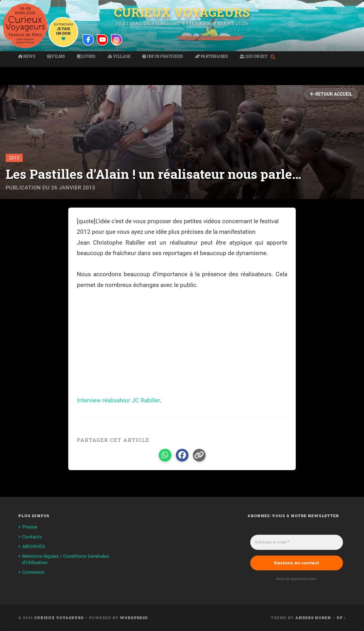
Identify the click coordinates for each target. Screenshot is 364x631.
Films (56, 56)
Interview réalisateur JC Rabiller (118, 400)
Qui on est (254, 56)
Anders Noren (313, 618)
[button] (274, 58)
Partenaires (212, 56)
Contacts (32, 537)
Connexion (33, 572)
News (27, 56)
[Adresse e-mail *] (297, 542)
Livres (86, 56)
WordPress (134, 618)
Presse (30, 527)
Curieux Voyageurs (182, 12)
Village (119, 56)
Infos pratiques (163, 56)
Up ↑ (341, 618)
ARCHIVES (34, 546)
